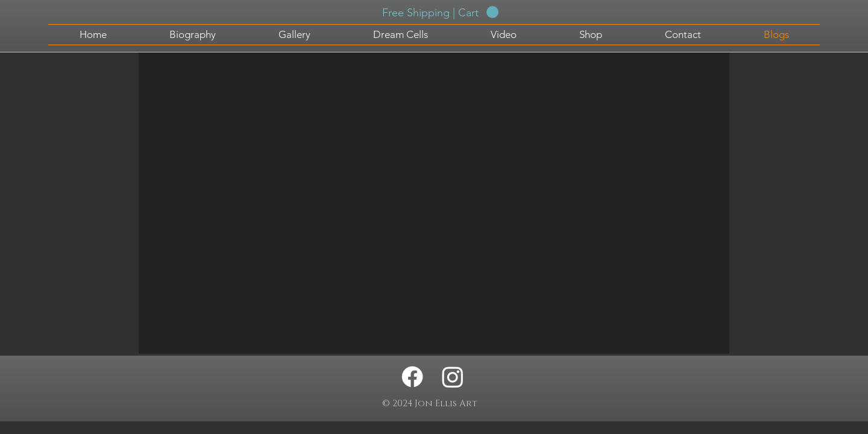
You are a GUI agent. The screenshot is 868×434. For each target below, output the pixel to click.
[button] (440, 12)
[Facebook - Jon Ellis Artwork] (412, 377)
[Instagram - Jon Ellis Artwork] (453, 377)
